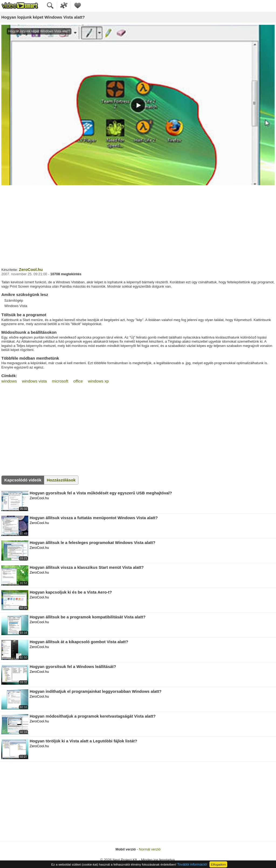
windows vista (34, 381)
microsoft (60, 381)
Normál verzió (150, 849)
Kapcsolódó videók (23, 480)
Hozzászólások (61, 480)
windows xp (98, 381)
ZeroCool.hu (31, 269)
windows (9, 381)
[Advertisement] (138, 226)
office (78, 381)
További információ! (192, 864)
